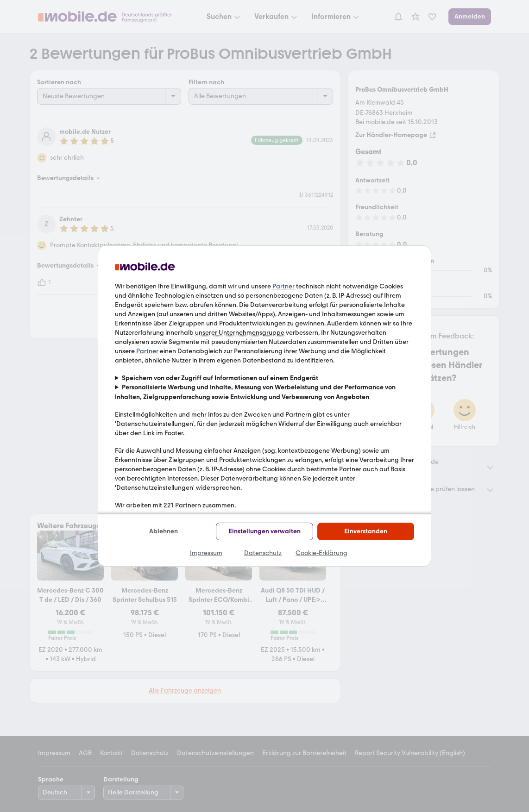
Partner (283, 286)
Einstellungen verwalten (264, 531)
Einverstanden (366, 531)
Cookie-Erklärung (321, 553)
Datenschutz (263, 553)
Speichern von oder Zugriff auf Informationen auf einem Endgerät (220, 378)
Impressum (206, 553)
